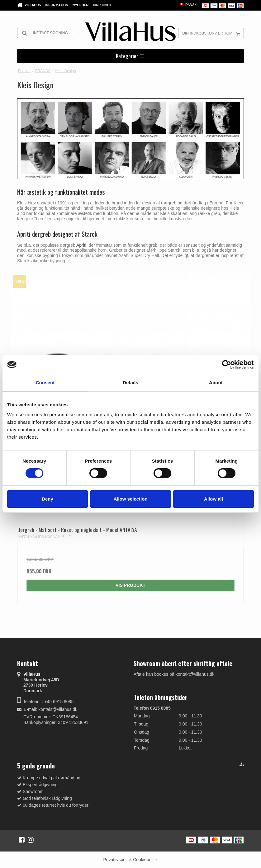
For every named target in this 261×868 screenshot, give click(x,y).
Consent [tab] (45, 383)
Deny (47, 499)
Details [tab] (130, 383)
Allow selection (130, 499)
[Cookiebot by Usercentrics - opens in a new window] (227, 365)
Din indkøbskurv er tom (213, 33)
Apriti (81, 245)
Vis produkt (130, 585)
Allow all (214, 499)
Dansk (188, 5)
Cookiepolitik (145, 860)
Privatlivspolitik (117, 860)
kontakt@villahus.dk (58, 709)
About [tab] (216, 383)
